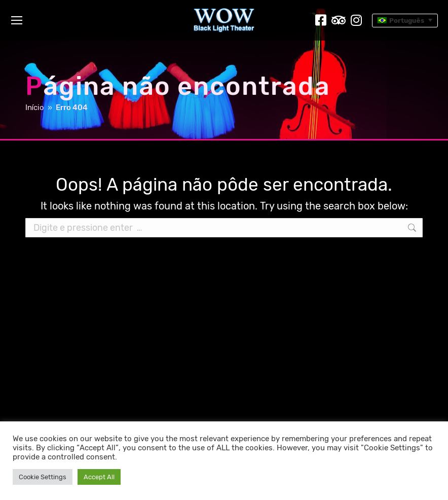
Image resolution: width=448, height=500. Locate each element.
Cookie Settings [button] (43, 477)
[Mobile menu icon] (17, 20)
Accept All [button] (99, 477)
